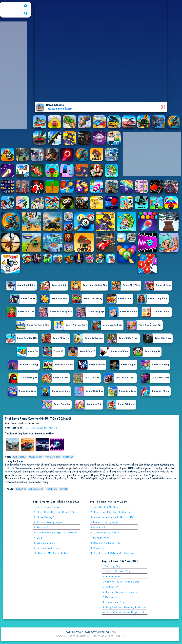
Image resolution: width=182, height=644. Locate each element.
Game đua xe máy (44, 433)
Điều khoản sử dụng (103, 636)
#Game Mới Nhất (20, 457)
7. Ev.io (38, 538)
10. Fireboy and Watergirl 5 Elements (113, 553)
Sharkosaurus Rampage (18, 478)
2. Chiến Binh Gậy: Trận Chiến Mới (54, 512)
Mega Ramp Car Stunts (66, 478)
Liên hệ (120, 636)
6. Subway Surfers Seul (105, 533)
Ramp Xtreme (33, 423)
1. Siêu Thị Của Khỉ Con (47, 507)
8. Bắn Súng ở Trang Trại (105, 543)
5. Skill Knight (111, 587)
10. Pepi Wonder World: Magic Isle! (123, 612)
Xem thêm (64, 489)
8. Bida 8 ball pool (45, 543)
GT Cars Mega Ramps (42, 478)
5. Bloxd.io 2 (41, 527)
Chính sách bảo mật (79, 636)
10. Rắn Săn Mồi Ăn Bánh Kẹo (51, 553)
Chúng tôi (61, 636)
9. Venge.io (97, 548)
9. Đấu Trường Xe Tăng (47, 548)
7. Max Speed (111, 597)
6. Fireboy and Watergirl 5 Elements (56, 533)
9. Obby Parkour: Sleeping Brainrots (125, 607)
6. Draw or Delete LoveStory (120, 592)
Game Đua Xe (52, 489)
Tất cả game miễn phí (11, 5)
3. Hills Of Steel (112, 576)
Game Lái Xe (21, 489)
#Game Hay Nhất (36, 457)
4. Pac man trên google (48, 522)
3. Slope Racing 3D (45, 517)
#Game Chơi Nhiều (53, 457)
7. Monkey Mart (100, 538)
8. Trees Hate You (113, 602)
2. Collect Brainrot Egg (116, 571)
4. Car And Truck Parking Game (121, 582)
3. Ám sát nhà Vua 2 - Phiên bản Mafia (114, 517)
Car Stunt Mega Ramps (151, 475)
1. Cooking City (111, 566)
